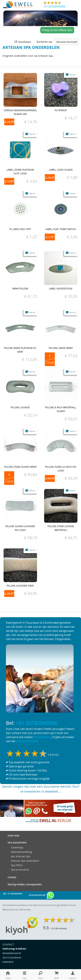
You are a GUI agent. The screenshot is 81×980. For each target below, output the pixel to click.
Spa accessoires (20, 870)
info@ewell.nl (42, 737)
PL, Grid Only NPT (20, 229)
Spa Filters (17, 865)
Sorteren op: (57, 42)
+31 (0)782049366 (54, 6)
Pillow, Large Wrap (61, 348)
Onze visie (13, 836)
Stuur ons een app (42, 895)
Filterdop (61, 110)
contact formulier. (28, 741)
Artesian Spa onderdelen (25, 861)
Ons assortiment (17, 843)
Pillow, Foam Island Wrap (20, 467)
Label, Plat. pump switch (61, 229)
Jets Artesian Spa (21, 856)
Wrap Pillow (20, 289)
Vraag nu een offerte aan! (57, 30)
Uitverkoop (17, 847)
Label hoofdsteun (61, 289)
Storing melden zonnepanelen (25, 884)
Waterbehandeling (22, 852)
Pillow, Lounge (20, 407)
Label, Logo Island (61, 170)
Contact (12, 877)
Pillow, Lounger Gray (20, 586)
